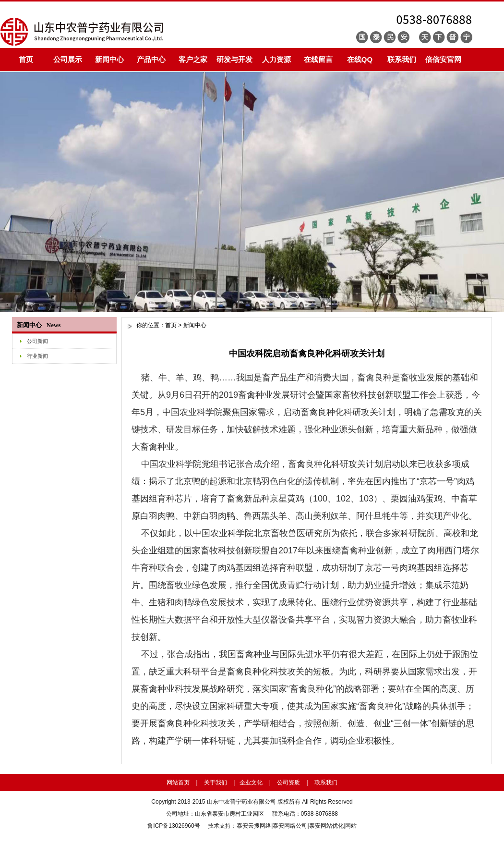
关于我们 (216, 783)
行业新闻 (37, 356)
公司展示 (68, 59)
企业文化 (251, 783)
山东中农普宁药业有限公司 (241, 802)
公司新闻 (37, 341)
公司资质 (288, 783)
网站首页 (178, 783)
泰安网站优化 (326, 826)
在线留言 (318, 59)
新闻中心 (109, 59)
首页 (26, 59)
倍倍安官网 (443, 59)
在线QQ (360, 59)
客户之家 (193, 59)
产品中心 (151, 59)
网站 (351, 826)
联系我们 (402, 59)
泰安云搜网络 (254, 826)
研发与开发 (234, 59)
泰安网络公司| (291, 826)
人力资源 (276, 59)
